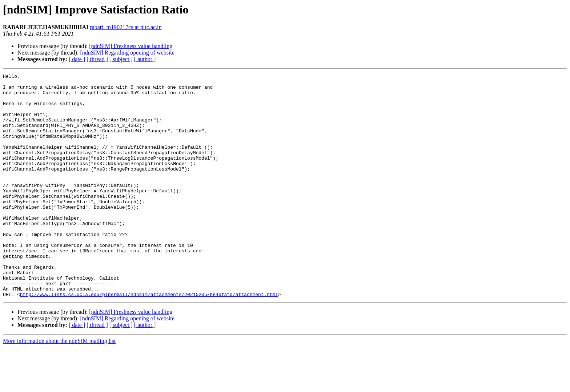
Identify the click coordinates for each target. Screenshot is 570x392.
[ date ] (77, 59)
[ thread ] (97, 59)
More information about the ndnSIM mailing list (59, 386)
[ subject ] (121, 59)
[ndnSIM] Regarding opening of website (127, 53)
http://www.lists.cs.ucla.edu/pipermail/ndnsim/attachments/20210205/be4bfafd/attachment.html (149, 339)
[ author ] (145, 59)
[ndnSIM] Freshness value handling (131, 46)
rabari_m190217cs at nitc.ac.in (126, 27)
